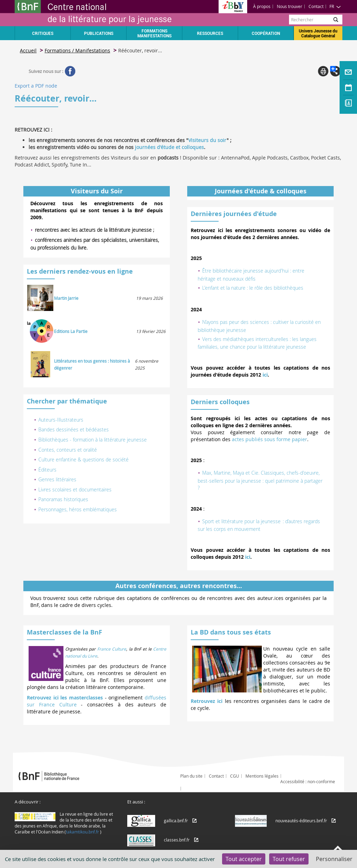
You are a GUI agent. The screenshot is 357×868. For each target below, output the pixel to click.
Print (323, 71)
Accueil (28, 50)
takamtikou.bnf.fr (82, 832)
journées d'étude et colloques (169, 147)
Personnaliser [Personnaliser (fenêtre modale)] (334, 859)
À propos (262, 6)
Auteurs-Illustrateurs (61, 420)
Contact (316, 6)
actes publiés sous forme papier (269, 439)
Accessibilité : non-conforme (308, 781)
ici (265, 375)
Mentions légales (262, 776)
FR (335, 6)
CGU (235, 776)
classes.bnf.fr (177, 840)
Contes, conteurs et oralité (68, 450)
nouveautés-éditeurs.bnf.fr (301, 821)
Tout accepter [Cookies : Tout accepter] (244, 859)
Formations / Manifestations (77, 50)
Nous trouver (290, 6)
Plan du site (191, 776)
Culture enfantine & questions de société (83, 459)
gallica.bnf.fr (176, 821)
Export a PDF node (36, 86)
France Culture (112, 649)
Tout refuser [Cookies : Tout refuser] (289, 859)
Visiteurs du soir (207, 140)
